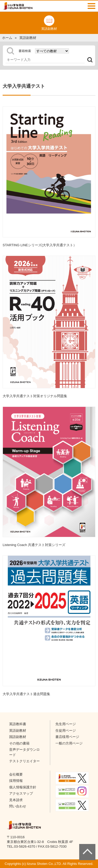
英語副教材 (18, 731)
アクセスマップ (21, 793)
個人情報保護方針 (23, 787)
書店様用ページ (67, 737)
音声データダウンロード (24, 752)
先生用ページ (66, 724)
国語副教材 (18, 737)
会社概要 (16, 774)
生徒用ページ (66, 731)
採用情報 (16, 781)
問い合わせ (18, 806)
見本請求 (16, 800)
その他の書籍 (19, 743)
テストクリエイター (24, 761)
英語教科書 (18, 724)
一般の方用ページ (69, 743)
